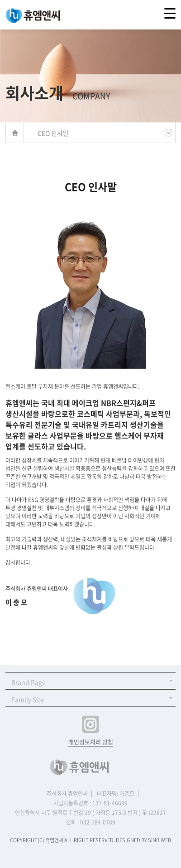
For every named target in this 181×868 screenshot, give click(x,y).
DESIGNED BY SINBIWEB (143, 840)
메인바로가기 (15, 132)
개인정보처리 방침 (91, 742)
